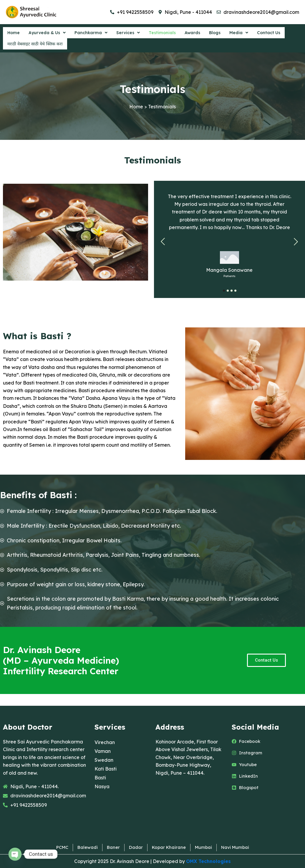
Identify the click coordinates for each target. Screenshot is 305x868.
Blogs (218, 34)
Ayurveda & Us (48, 34)
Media (243, 34)
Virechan (105, 742)
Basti (100, 777)
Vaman (103, 751)
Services (129, 34)
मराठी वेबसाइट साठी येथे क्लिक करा (35, 47)
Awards (195, 34)
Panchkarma (92, 34)
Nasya (102, 786)
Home (14, 34)
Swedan (104, 759)
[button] (48, 34)
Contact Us (273, 34)
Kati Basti (106, 768)
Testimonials (164, 34)
